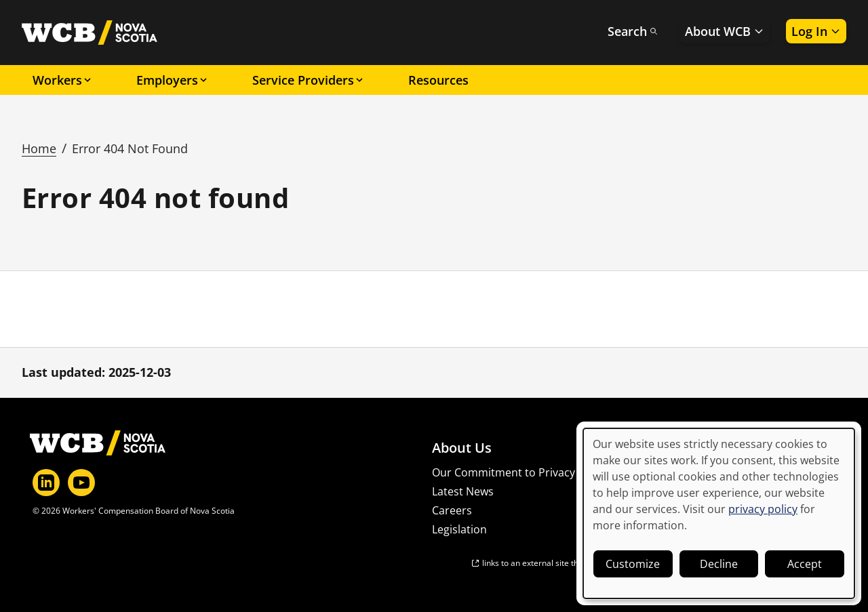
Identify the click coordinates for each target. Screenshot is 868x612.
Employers (173, 80)
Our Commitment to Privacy (504, 472)
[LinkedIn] (46, 483)
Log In (816, 31)
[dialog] (719, 513)
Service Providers (309, 80)
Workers (63, 80)
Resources (438, 80)
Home (39, 148)
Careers (452, 510)
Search (633, 31)
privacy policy (763, 509)
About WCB (725, 31)
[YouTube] (81, 483)
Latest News (463, 491)
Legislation (459, 529)
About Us (462, 448)
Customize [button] (633, 564)
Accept (805, 564)
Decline (719, 564)
